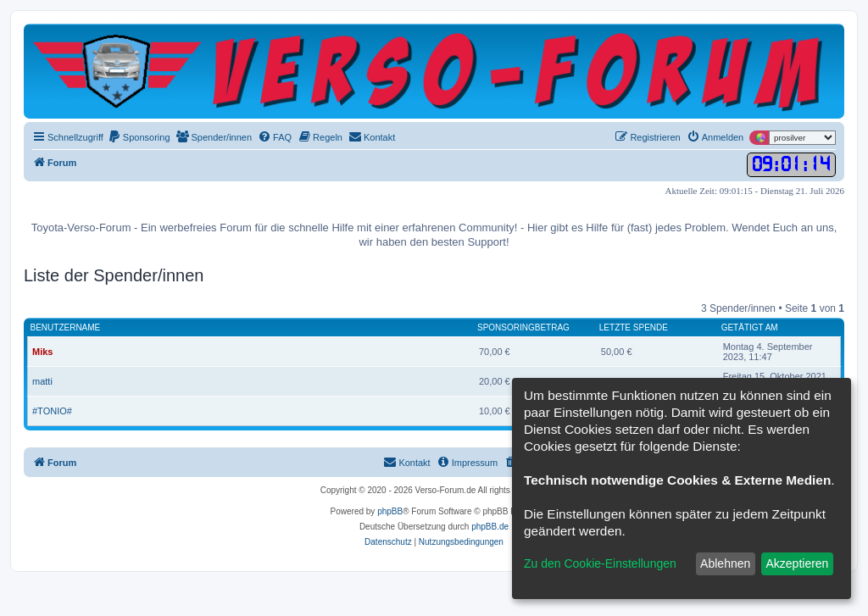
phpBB (390, 511)
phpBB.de (490, 527)
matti (42, 381)
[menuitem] (139, 137)
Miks (42, 352)
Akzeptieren (797, 563)
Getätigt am (750, 327)
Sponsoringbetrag (523, 327)
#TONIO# (52, 411)
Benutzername (66, 327)
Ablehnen (725, 563)
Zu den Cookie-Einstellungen (600, 563)
